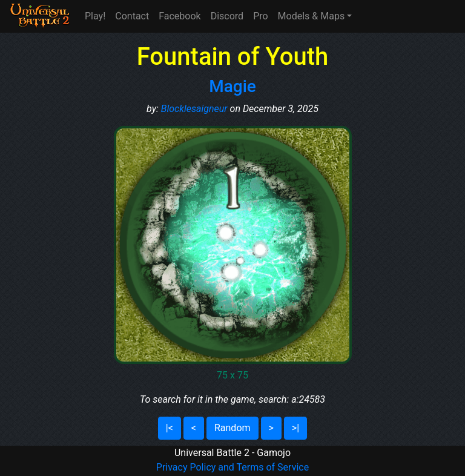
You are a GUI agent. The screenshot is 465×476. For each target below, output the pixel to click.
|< (170, 428)
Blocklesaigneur (194, 109)
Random (232, 428)
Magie (232, 86)
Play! (95, 16)
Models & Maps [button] (312, 16)
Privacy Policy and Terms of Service (232, 467)
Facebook (180, 16)
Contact (132, 16)
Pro (260, 16)
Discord (227, 16)
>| (295, 428)
